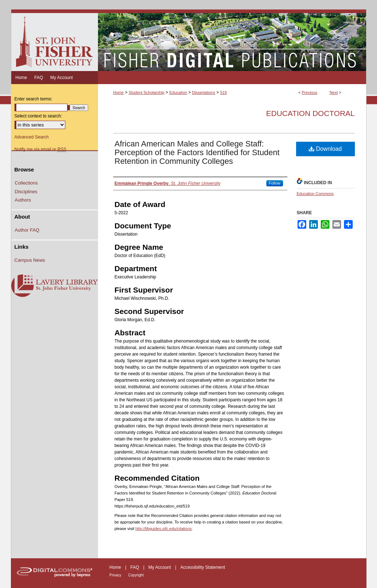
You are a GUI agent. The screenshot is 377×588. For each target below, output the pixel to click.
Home (118, 92)
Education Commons (315, 194)
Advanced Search (32, 137)
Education (178, 92)
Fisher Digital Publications (232, 40)
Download (325, 149)
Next (334, 92)
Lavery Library (54, 286)
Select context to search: (38, 116)
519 (224, 92)
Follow (275, 183)
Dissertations (204, 92)
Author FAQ (27, 230)
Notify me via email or (40, 149)
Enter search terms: (34, 99)
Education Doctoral (310, 113)
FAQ (135, 567)
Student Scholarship (147, 92)
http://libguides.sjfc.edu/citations (163, 529)
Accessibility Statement (203, 567)
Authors (23, 200)
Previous (310, 92)
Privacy (116, 575)
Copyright (136, 575)
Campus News (30, 260)
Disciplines (26, 192)
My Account (160, 567)
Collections (26, 183)
